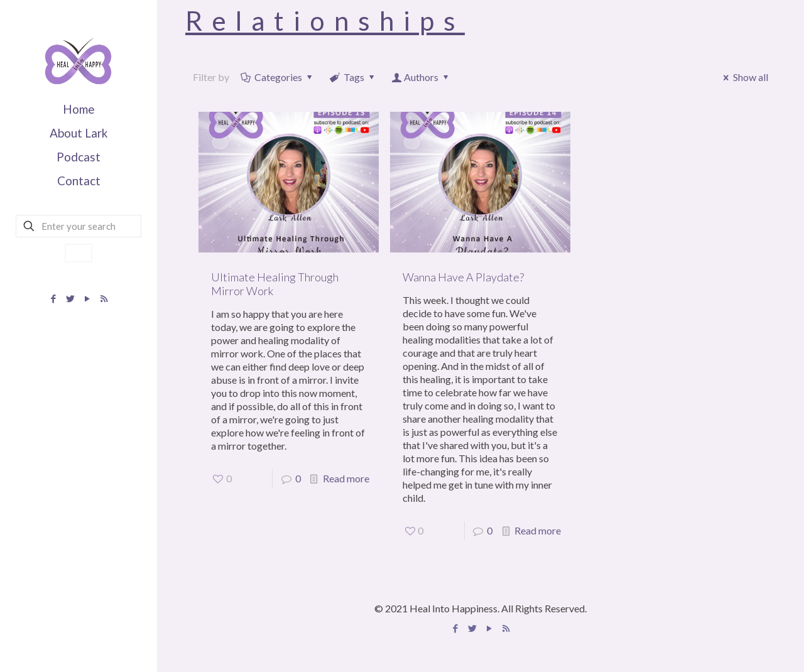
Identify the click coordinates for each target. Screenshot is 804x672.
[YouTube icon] (87, 298)
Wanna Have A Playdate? (463, 277)
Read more (346, 478)
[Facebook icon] (53, 298)
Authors (421, 77)
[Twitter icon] (70, 298)
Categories (278, 77)
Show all (744, 77)
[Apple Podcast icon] (104, 298)
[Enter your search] (79, 226)
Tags (353, 77)
